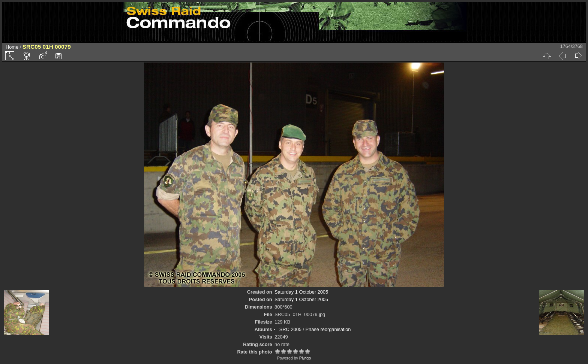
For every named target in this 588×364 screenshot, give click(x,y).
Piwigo (305, 358)
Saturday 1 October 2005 (301, 292)
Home (12, 47)
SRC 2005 (290, 329)
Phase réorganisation (328, 329)
